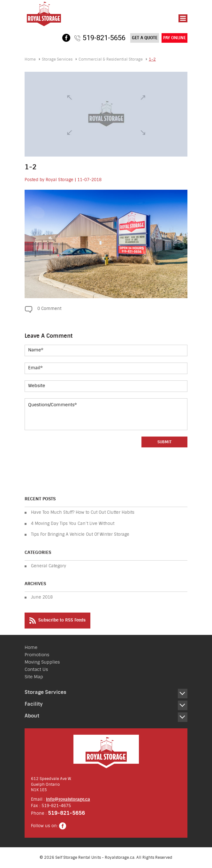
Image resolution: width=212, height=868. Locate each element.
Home (30, 59)
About (32, 716)
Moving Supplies (42, 662)
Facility (34, 704)
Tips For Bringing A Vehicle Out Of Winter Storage (80, 534)
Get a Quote (145, 38)
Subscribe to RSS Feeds (57, 621)
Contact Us (36, 669)
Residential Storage (111, 59)
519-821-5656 (104, 38)
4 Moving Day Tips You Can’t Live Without (73, 523)
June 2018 (42, 597)
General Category (49, 566)
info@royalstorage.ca (68, 799)
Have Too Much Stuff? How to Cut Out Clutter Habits (83, 512)
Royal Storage (60, 180)
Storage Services (57, 59)
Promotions (37, 655)
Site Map (34, 677)
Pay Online (174, 38)
